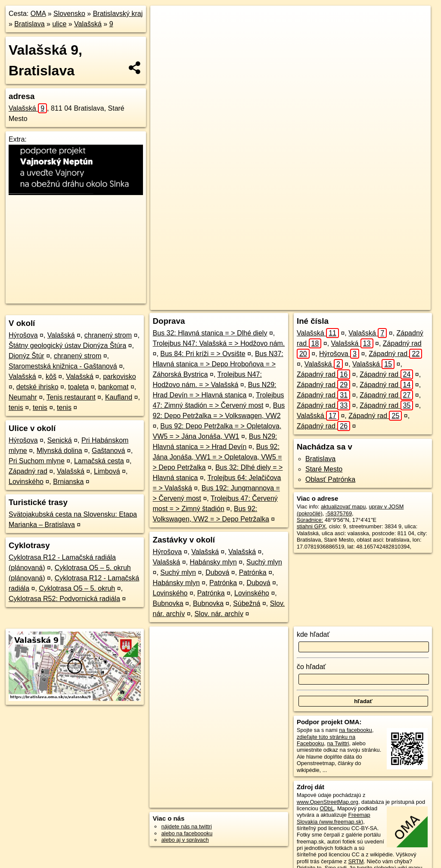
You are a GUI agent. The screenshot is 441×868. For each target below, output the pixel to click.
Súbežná (247, 603)
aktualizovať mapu (343, 507)
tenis (16, 408)
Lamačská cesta (99, 461)
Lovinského (26, 482)
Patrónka (253, 572)
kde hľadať (313, 634)
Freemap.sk (315, 304)
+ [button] (165, 20)
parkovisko (119, 377)
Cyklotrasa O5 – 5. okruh (77, 588)
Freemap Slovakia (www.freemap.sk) (334, 818)
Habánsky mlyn (213, 562)
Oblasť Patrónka (330, 479)
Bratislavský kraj (118, 14)
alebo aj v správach (185, 840)
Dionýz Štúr (26, 356)
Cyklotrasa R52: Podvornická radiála (64, 599)
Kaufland (119, 397)
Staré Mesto (324, 469)
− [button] (165, 34)
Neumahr (23, 397)
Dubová (217, 572)
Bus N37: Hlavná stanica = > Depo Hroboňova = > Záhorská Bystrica (218, 364)
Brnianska (68, 482)
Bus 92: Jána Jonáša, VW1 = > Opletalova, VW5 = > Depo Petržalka (217, 457)
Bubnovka (168, 603)
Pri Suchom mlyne (37, 461)
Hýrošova (23, 335)
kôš (51, 377)
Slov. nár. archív (219, 614)
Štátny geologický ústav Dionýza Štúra (67, 346)
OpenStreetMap (271, 304)
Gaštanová (108, 451)
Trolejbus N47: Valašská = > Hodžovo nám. (219, 343)
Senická (60, 440)
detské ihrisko (37, 387)
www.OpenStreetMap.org (328, 802)
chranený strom (108, 335)
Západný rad (28, 471)
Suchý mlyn (264, 562)
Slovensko (69, 14)
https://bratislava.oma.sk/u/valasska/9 (386, 304)
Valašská (88, 24)
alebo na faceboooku (187, 833)
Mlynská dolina (59, 451)
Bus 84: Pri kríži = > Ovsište (203, 354)
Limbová (107, 471)
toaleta (78, 387)
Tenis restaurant (71, 397)
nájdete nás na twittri (186, 826)
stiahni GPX (311, 526)
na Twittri (338, 743)
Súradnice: (310, 520)
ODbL (327, 808)
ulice (59, 24)
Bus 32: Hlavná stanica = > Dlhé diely (210, 333)
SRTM (356, 861)
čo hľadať (311, 667)
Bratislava (29, 24)
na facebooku (356, 730)
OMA (38, 14)
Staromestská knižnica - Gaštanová (63, 366)
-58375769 (339, 513)
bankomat (113, 387)
